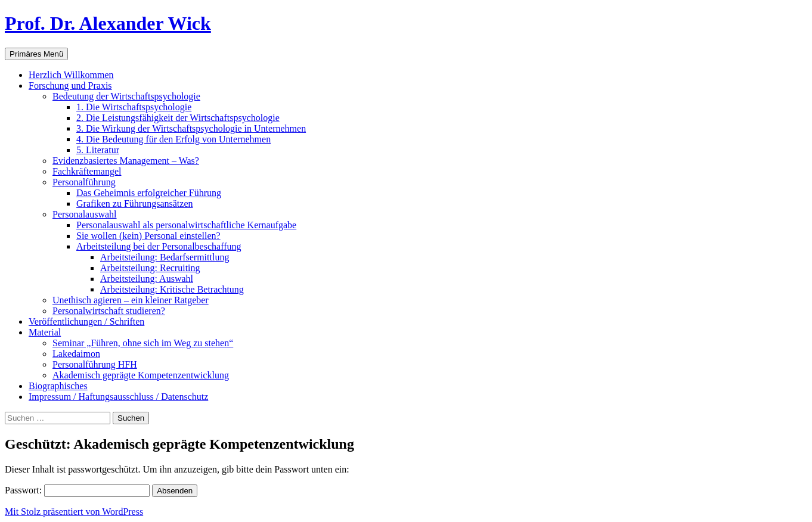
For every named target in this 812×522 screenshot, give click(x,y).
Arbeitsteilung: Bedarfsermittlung (165, 257)
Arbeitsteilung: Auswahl (147, 279)
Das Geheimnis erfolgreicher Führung (149, 193)
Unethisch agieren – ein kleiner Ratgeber (131, 300)
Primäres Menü (36, 54)
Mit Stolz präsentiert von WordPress (74, 512)
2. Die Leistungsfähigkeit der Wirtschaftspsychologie (178, 118)
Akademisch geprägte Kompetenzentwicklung (141, 375)
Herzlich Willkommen (71, 75)
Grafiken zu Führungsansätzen (135, 203)
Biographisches (58, 386)
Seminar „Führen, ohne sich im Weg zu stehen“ (143, 343)
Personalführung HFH (95, 364)
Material (45, 332)
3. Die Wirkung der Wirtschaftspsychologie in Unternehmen (191, 128)
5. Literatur (98, 150)
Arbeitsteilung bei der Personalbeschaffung (159, 246)
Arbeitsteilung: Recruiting (150, 268)
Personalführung (84, 182)
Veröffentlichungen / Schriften (86, 321)
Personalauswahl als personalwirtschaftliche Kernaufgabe (186, 225)
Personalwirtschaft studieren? (109, 311)
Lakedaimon (76, 354)
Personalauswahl (85, 214)
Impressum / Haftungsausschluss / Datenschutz (118, 397)
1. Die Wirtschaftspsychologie (134, 107)
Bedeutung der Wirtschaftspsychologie (126, 96)
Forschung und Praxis (70, 86)
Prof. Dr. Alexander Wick (108, 23)
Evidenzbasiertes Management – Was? (126, 161)
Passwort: (77, 490)
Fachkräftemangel (87, 171)
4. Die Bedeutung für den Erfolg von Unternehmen (173, 139)
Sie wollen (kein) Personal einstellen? (148, 236)
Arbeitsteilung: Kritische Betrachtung (172, 289)
